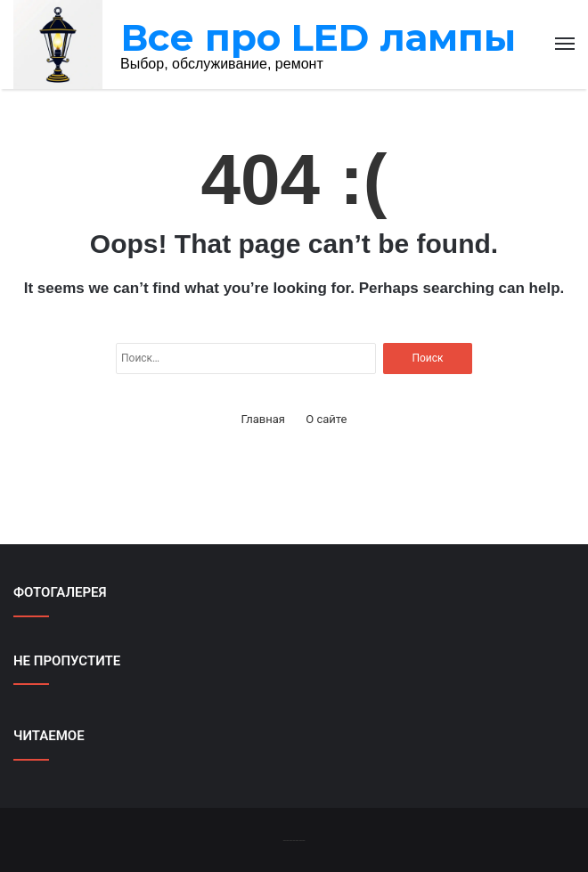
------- (294, 839)
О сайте (326, 419)
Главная (263, 419)
